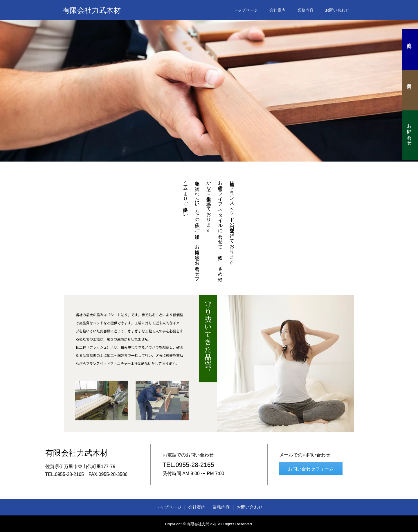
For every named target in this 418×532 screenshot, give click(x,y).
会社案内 (278, 10)
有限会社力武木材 (92, 10)
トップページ (246, 10)
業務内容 (305, 10)
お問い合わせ (337, 10)
